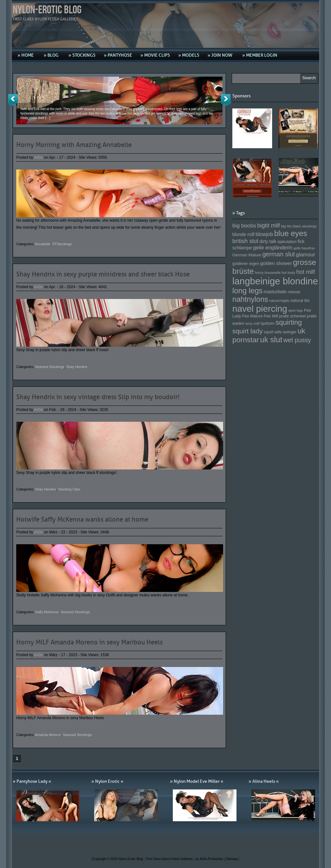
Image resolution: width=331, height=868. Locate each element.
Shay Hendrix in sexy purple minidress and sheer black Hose (103, 274)
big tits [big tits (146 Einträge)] (286, 226)
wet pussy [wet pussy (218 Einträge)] (297, 340)
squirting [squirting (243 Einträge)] (289, 322)
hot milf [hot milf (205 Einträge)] (306, 272)
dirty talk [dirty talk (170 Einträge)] (268, 241)
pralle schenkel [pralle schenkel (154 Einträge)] (292, 316)
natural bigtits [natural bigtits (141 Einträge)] (279, 301)
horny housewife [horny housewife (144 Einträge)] (268, 273)
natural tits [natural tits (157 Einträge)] (300, 300)
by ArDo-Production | (211, 859)
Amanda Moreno (48, 735)
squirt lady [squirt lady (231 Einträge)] (247, 331)
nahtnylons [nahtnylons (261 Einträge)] (250, 299)
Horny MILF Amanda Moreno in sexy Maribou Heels (89, 642)
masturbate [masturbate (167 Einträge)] (275, 292)
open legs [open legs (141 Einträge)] (296, 310)
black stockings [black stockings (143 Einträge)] (305, 226)
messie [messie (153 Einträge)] (294, 292)
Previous (13, 100)
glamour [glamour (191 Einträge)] (306, 255)
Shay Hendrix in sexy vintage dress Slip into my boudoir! (98, 397)
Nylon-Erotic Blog (47, 10)
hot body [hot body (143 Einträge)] (289, 273)
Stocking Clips (69, 489)
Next (226, 100)
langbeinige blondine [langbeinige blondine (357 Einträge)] (275, 281)
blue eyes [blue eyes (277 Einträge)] (291, 233)
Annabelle (43, 244)
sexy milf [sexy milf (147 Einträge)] (252, 323)
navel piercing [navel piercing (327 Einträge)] (260, 309)
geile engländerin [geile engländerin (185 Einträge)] (273, 247)
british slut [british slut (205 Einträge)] (245, 241)
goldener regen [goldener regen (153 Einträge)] (246, 264)
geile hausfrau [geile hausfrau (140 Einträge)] (304, 248)
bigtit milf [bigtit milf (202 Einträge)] (269, 226)
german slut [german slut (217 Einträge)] (278, 254)
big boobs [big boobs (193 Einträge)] (244, 226)
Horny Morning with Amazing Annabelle (74, 145)
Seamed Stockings (50, 367)
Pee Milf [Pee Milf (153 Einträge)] (271, 316)
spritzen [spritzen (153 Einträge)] (268, 323)
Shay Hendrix (77, 367)
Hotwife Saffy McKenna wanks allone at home (82, 519)
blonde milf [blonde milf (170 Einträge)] (243, 234)
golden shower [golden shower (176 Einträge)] (276, 263)
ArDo (38, 157)
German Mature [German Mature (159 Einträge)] (247, 255)
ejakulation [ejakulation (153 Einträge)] (287, 242)
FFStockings (62, 244)
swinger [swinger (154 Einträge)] (289, 332)
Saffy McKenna (47, 612)
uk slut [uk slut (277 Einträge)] (271, 340)
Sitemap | (233, 859)
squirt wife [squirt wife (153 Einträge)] (273, 332)
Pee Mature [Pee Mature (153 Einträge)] (252, 316)
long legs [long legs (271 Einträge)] (247, 291)
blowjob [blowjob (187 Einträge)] (264, 234)
